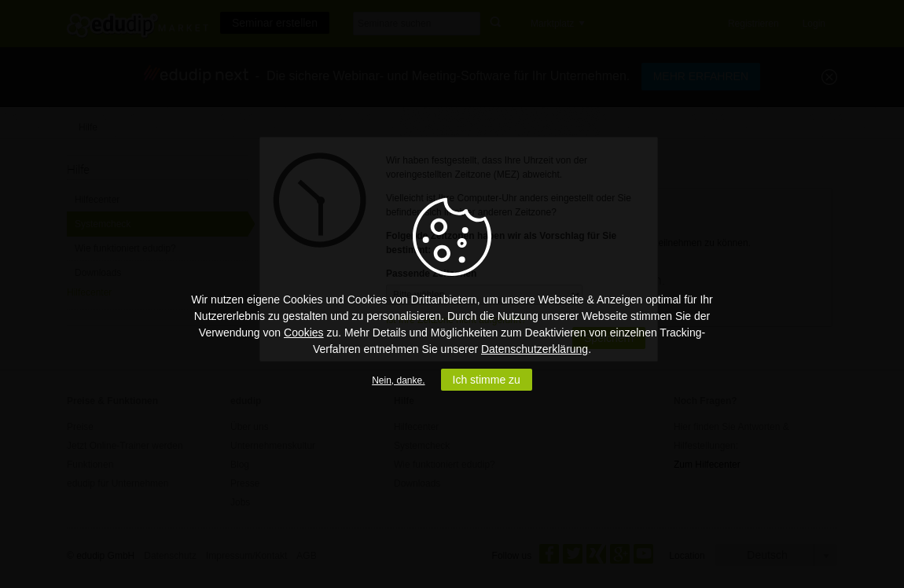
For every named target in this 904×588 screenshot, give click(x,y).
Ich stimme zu (487, 380)
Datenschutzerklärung (535, 349)
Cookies (304, 333)
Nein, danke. (398, 380)
